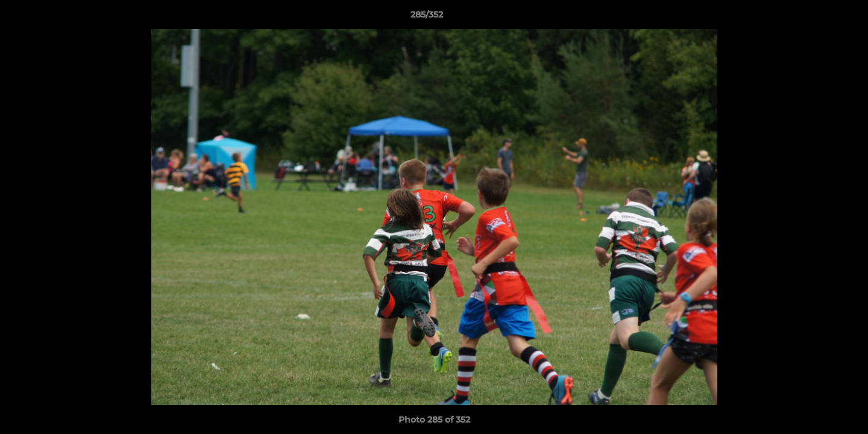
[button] (817, 17)
